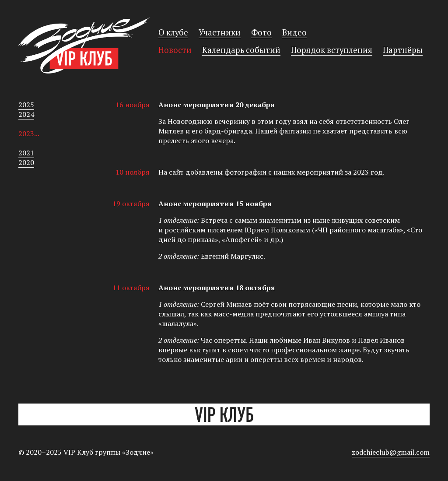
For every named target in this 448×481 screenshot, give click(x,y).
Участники (220, 32)
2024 (26, 114)
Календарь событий (241, 50)
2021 (26, 153)
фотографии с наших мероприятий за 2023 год (304, 172)
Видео (294, 32)
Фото (261, 32)
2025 (26, 105)
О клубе (173, 32)
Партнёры (403, 50)
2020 (26, 162)
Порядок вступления (332, 50)
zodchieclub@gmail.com (391, 452)
